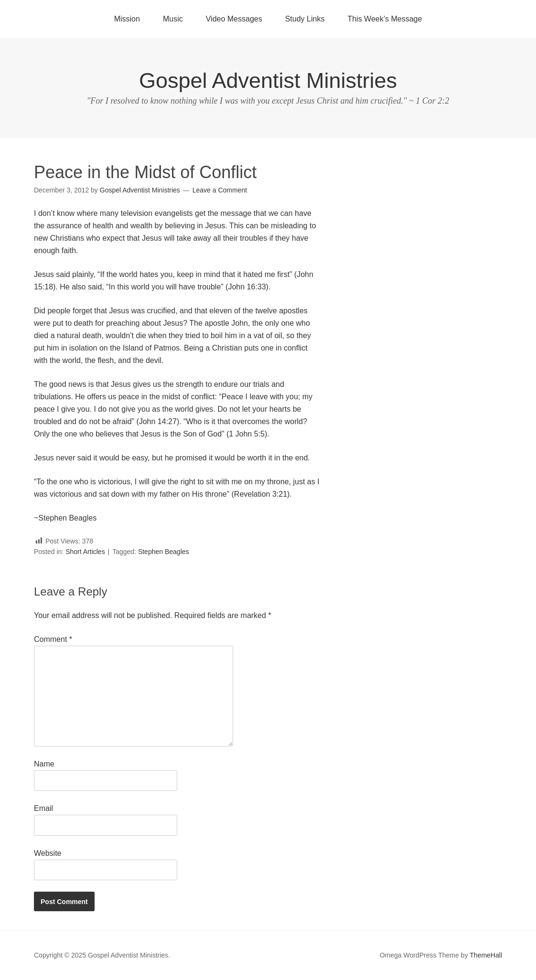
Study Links (305, 19)
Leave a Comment (220, 190)
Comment (53, 639)
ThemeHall (486, 955)
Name (44, 764)
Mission (127, 19)
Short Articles (85, 552)
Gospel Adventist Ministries (268, 80)
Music (173, 19)
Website (48, 853)
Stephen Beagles (164, 552)
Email (43, 808)
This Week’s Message (385, 19)
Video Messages (234, 19)
